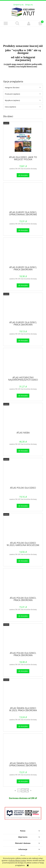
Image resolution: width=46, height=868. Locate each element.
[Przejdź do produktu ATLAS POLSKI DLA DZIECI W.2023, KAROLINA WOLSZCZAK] (23, 528)
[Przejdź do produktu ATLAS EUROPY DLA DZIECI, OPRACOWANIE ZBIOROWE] (23, 198)
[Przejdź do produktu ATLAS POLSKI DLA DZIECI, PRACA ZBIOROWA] (23, 583)
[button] (6, 23)
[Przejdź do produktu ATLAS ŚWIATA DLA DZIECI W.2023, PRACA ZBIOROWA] (23, 693)
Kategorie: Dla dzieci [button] (12, 88)
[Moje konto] (29, 23)
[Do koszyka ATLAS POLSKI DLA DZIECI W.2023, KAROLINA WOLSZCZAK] (23, 561)
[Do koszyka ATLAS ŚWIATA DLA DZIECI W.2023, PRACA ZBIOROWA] (23, 726)
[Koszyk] (40, 23)
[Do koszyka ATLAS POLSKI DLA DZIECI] (23, 506)
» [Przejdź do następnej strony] (31, 790)
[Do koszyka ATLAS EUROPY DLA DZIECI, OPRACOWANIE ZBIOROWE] (23, 230)
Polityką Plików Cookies (17, 860)
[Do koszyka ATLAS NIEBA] (23, 451)
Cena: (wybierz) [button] (10, 107)
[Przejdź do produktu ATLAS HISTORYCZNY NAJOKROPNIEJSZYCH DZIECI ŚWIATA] (23, 363)
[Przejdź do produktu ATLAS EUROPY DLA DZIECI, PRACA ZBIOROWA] (23, 253)
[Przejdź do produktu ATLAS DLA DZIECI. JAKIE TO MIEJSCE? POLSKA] (23, 140)
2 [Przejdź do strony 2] (23, 790)
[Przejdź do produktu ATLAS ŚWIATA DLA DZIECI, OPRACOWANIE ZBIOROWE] (23, 749)
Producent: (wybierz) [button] (12, 94)
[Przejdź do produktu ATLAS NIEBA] (23, 418)
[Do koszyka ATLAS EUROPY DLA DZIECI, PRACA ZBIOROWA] (23, 285)
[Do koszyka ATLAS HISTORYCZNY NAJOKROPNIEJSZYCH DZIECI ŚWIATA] (23, 396)
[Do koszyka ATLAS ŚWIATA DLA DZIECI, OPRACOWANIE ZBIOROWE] (23, 781)
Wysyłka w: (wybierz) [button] (12, 100)
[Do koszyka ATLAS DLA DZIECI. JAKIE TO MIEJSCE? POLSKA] (23, 175)
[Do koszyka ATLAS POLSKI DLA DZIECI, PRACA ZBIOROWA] (23, 616)
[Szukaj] (17, 23)
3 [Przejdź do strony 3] (27, 790)
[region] (23, 34)
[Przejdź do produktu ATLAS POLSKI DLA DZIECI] (23, 473)
